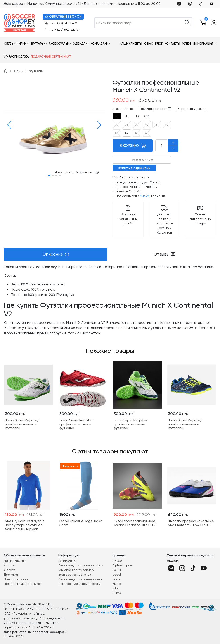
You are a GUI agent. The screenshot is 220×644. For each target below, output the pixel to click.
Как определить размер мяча (80, 579)
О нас (149, 44)
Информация (203, 44)
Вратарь (37, 44)
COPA (117, 570)
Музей (186, 44)
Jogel (117, 575)
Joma (117, 579)
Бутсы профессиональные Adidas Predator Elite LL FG (135, 523)
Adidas (118, 561)
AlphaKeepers (123, 565)
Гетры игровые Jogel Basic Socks (81, 523)
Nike (115, 588)
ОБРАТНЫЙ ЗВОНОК (63, 17)
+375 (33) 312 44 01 (62, 23)
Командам (99, 44)
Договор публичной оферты (79, 584)
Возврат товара (16, 579)
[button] (8, 125)
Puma (117, 593)
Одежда (79, 44)
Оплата (10, 570)
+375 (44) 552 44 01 (62, 30)
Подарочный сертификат (51, 57)
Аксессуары (58, 44)
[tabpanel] (110, 300)
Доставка (11, 575)
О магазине (67, 561)
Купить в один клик (134, 168)
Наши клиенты (131, 44)
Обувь (9, 44)
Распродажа (19, 57)
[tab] (117, 116)
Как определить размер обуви (81, 565)
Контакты (172, 44)
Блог (159, 44)
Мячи (22, 44)
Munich (145, 196)
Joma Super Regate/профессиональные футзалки (22, 424)
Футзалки (36, 71)
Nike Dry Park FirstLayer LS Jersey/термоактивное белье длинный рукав (25, 525)
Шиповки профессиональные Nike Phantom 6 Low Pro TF (191, 523)
